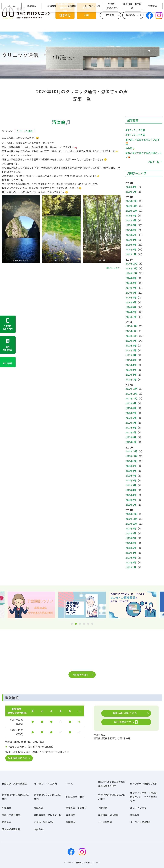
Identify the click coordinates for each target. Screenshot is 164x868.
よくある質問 (105, 822)
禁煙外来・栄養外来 (76, 808)
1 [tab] (72, 624)
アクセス (110, 15)
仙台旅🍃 (130, 148)
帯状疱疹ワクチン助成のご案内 (48, 797)
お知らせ (39, 829)
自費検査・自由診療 (132, 25)
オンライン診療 (92, 25)
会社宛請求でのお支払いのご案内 (112, 797)
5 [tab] (88, 624)
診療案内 (32, 25)
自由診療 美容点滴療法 (14, 784)
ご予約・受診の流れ (112, 25)
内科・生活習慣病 (11, 815)
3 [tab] (80, 624)
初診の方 (135, 815)
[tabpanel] (82, 605)
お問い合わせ (132, 15)
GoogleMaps (81, 674)
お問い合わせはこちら (125, 713)
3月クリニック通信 (135, 135)
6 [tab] (92, 624)
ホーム (12, 25)
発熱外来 (52, 25)
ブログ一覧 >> (155, 162)
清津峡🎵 (61, 122)
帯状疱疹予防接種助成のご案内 (16, 797)
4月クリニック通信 (135, 130)
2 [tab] (76, 624)
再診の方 (6, 822)
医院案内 (152, 25)
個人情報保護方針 (11, 829)
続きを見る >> (114, 268)
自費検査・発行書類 (108, 815)
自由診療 (71, 815)
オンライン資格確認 (140, 822)
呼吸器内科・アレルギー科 (48, 815)
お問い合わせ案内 (75, 797)
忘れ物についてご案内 (45, 784)
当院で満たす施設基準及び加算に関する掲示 (112, 784)
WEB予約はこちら (126, 722)
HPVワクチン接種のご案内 (144, 784)
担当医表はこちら (18, 758)
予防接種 (72, 25)
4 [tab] (84, 624)
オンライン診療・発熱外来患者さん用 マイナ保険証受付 (144, 797)
